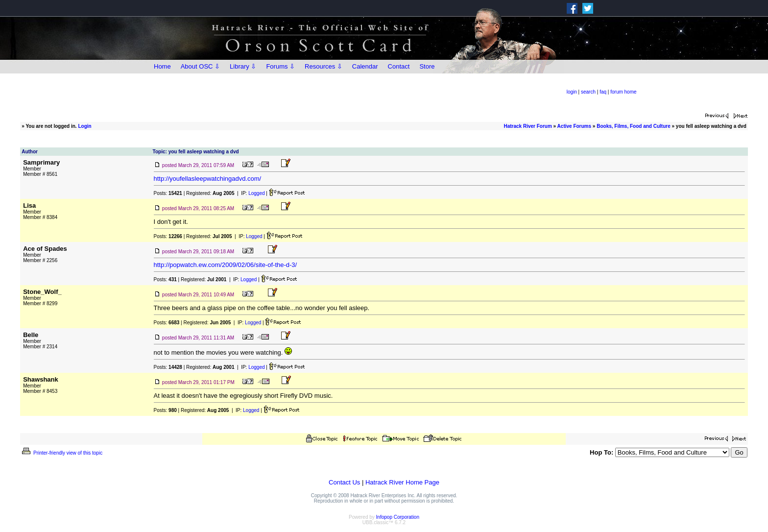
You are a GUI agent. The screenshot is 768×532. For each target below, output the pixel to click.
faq (603, 92)
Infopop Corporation (398, 517)
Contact (399, 66)
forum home (623, 92)
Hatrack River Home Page (402, 482)
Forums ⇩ (280, 66)
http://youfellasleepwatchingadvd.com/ (208, 179)
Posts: (168, 193)
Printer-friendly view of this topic (61, 453)
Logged (256, 193)
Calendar (365, 66)
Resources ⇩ (324, 66)
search (588, 92)
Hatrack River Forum (528, 126)
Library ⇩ (243, 66)
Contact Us (344, 482)
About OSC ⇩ (200, 66)
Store (427, 66)
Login (84, 126)
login (572, 92)
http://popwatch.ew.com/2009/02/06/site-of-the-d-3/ (226, 265)
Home (162, 66)
